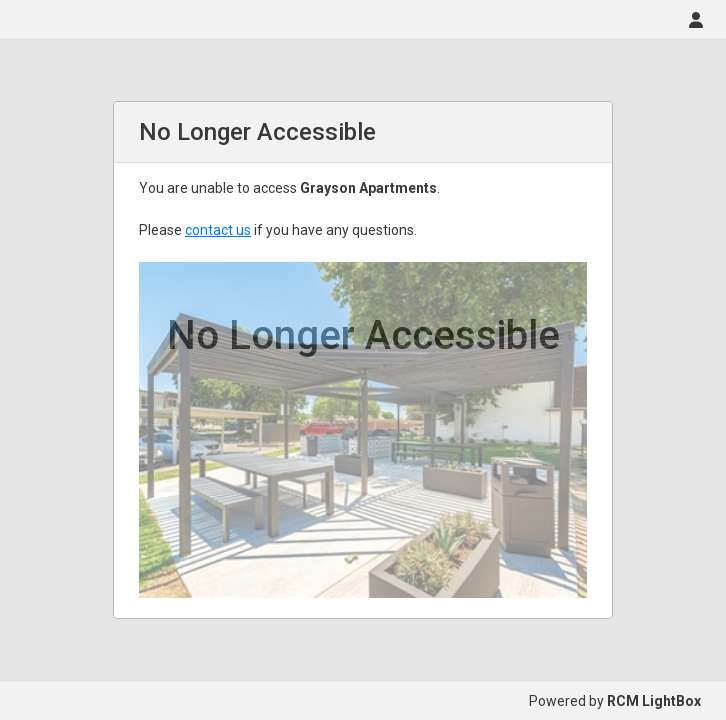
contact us (218, 230)
